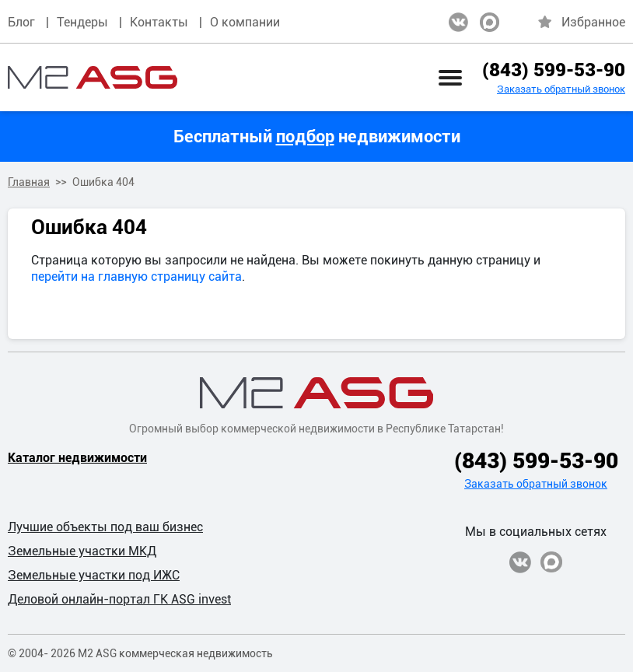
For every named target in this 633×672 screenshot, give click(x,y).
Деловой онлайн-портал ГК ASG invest (119, 599)
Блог (21, 22)
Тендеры (82, 22)
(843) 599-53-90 (554, 70)
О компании (245, 22)
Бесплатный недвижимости (317, 136)
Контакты (159, 22)
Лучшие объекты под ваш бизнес (105, 527)
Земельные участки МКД (82, 551)
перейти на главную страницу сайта (136, 276)
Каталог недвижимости (77, 458)
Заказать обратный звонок (561, 89)
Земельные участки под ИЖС (94, 575)
